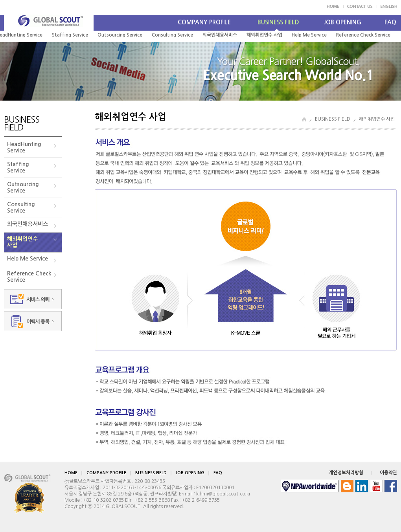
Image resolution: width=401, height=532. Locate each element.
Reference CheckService (29, 277)
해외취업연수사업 (22, 242)
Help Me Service (309, 35)
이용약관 (388, 473)
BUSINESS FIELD (278, 22)
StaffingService (18, 167)
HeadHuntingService (24, 147)
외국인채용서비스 (220, 35)
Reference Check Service (363, 35)
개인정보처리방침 (346, 473)
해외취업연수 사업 (264, 35)
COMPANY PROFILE (204, 22)
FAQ (390, 22)
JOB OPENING (342, 22)
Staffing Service (70, 35)
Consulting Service (172, 35)
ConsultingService (21, 207)
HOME (71, 473)
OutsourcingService (23, 187)
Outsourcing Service (120, 35)
